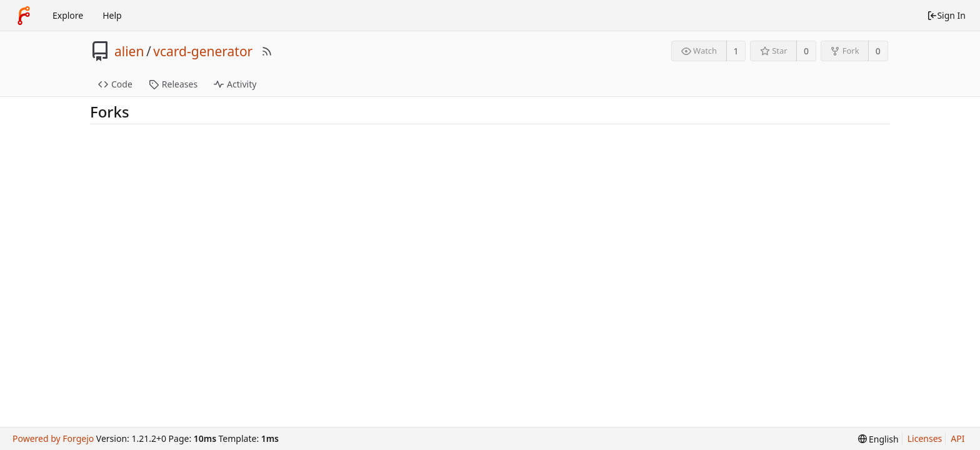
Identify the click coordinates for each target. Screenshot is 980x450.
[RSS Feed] (267, 51)
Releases (173, 84)
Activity (235, 84)
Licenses (925, 438)
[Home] (24, 16)
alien (129, 51)
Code (115, 84)
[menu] (878, 439)
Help (112, 15)
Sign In (946, 15)
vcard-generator (203, 51)
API (957, 438)
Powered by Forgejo (53, 438)
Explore (68, 15)
